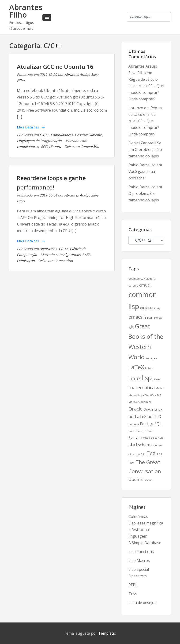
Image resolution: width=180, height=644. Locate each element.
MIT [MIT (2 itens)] (159, 395)
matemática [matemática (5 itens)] (142, 387)
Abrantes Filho (26, 11)
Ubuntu (55, 147)
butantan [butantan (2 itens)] (134, 279)
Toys (133, 594)
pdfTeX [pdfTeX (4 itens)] (154, 416)
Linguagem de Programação (39, 141)
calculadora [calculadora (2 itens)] (148, 279)
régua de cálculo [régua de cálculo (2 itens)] (153, 438)
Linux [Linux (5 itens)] (135, 378)
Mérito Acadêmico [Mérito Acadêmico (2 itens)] (140, 402)
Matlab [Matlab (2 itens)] (160, 388)
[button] (47, 18)
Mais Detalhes (31, 127)
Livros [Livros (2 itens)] (156, 379)
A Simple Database (145, 543)
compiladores (28, 147)
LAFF (86, 255)
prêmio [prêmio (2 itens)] (149, 431)
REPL (133, 585)
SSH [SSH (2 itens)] (143, 454)
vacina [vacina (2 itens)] (148, 480)
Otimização (26, 261)
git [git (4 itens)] (131, 327)
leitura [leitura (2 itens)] (149, 368)
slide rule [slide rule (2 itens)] (134, 454)
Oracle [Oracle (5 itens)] (135, 409)
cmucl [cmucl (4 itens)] (145, 285)
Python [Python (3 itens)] (134, 437)
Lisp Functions (141, 552)
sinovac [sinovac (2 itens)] (158, 445)
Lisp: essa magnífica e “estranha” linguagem (146, 530)
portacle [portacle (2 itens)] (134, 424)
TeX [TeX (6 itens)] (151, 453)
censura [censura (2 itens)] (133, 286)
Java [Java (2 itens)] (155, 358)
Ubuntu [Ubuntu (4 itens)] (136, 479)
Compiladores (62, 135)
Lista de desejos (142, 603)
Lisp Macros (139, 560)
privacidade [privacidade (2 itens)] (136, 431)
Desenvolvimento (88, 135)
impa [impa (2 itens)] (149, 358)
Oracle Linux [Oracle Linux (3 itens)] (153, 409)
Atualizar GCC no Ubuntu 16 (55, 67)
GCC (44, 147)
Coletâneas (138, 517)
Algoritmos (48, 249)
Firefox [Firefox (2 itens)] (157, 318)
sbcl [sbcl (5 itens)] (133, 445)
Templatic (107, 633)
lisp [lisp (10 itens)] (147, 378)
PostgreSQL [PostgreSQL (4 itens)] (151, 424)
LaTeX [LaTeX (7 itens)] (136, 367)
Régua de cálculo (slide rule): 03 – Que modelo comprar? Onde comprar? (145, 121)
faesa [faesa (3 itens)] (148, 317)
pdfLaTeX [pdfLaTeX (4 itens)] (137, 416)
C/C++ (44, 135)
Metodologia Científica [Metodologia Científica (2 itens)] (142, 395)
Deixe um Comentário (82, 147)
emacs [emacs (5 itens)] (135, 317)
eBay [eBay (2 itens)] (157, 308)
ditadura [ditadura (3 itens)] (147, 308)
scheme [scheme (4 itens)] (145, 445)
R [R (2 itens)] (141, 438)
